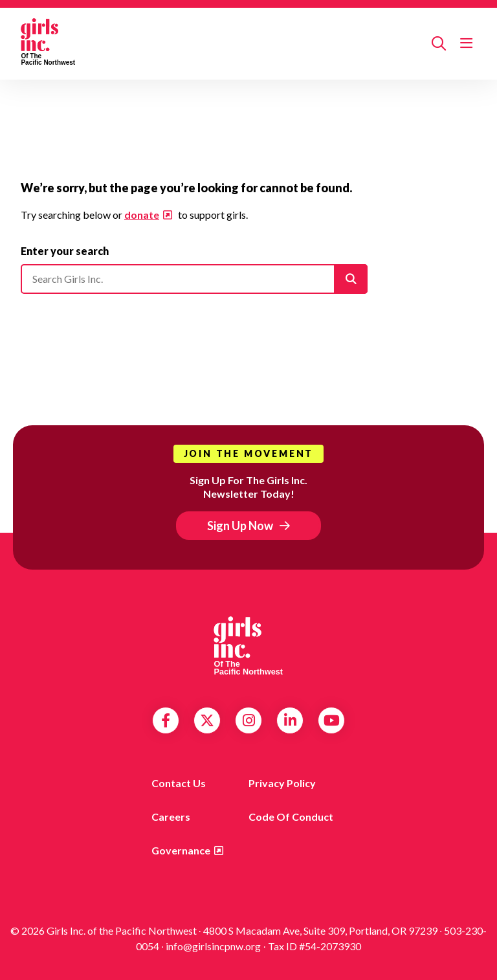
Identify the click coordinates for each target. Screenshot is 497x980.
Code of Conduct (291, 817)
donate (142, 215)
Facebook (166, 720)
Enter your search (65, 251)
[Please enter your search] (194, 279)
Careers (171, 817)
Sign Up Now (240, 526)
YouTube (332, 720)
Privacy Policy (282, 783)
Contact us (179, 783)
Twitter (207, 720)
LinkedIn (290, 720)
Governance (181, 850)
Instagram (249, 720)
